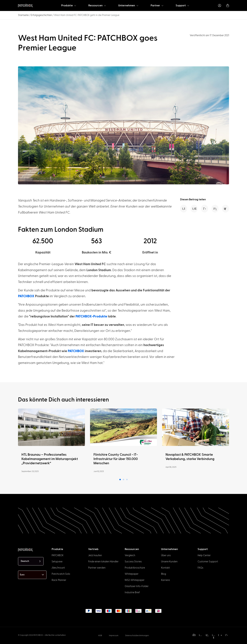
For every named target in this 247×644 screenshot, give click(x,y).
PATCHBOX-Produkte (91, 317)
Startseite (23, 15)
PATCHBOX (26, 296)
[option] (20, 641)
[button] (184, 209)
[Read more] (51, 427)
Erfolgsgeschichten (41, 15)
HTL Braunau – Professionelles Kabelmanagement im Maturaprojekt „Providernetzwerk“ (50, 459)
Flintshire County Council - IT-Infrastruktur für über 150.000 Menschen (116, 459)
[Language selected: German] (31, 561)
